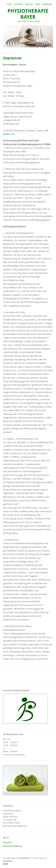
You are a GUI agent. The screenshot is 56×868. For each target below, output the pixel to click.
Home (9, 4)
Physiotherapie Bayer (28, 14)
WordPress (26, 858)
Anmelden (7, 842)
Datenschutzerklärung (12, 846)
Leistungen (18, 4)
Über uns (29, 4)
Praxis (38, 4)
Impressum (47, 4)
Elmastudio (8, 861)
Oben (6, 864)
